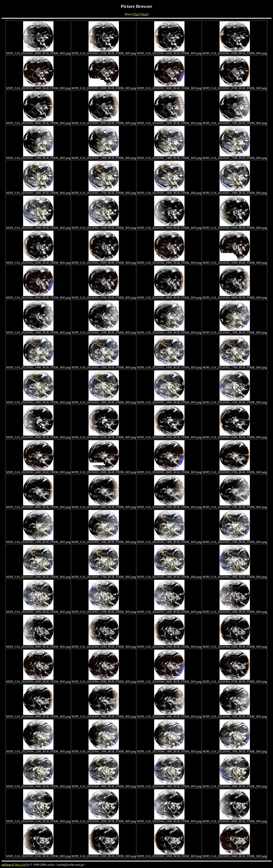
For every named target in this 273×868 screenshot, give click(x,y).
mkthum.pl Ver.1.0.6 (14, 865)
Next (144, 14)
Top (136, 14)
